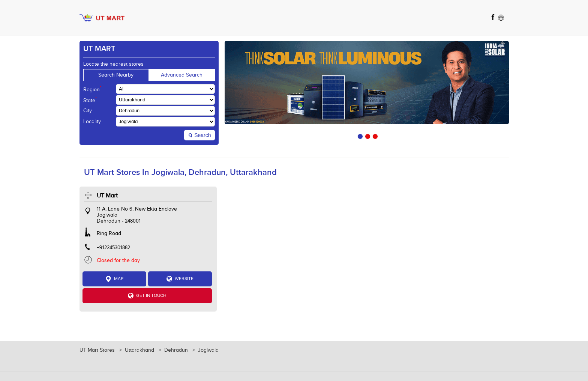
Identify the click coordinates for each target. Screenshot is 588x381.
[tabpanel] (367, 83)
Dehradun (176, 350)
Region (92, 89)
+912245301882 (113, 248)
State (90, 100)
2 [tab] (367, 136)
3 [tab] (374, 136)
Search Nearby (116, 75)
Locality (92, 122)
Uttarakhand (139, 350)
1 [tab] (359, 136)
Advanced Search (182, 75)
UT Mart (107, 196)
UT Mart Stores (98, 350)
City (88, 111)
